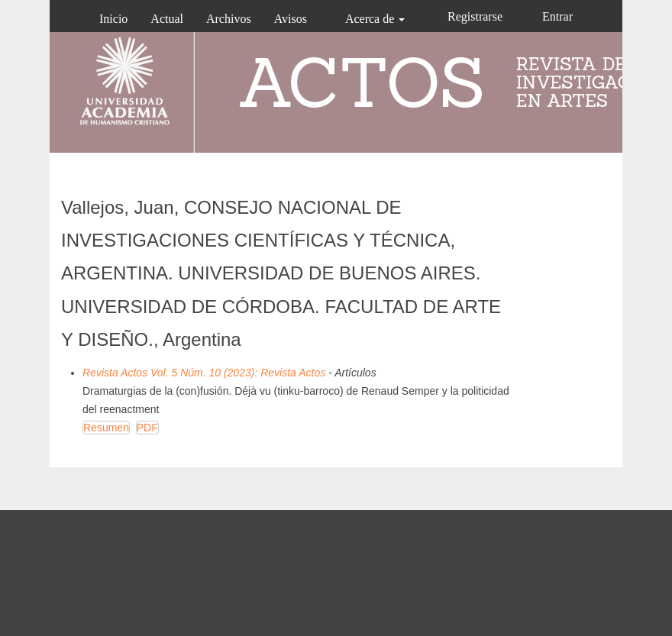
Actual (167, 19)
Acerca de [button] (375, 19)
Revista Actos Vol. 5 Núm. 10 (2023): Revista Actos (204, 373)
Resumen (106, 428)
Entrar (557, 16)
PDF (147, 428)
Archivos (229, 19)
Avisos (291, 19)
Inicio (113, 19)
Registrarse (475, 16)
